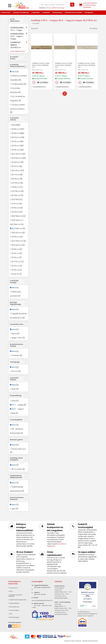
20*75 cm (16, 175)
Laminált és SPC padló (73, 13)
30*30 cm (16, 142)
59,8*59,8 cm (17, 216)
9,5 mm (15, 371)
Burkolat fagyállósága (16, 303)
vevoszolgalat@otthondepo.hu (42, 600)
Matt (14, 389)
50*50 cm (16, 237)
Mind (14, 72)
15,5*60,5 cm (17, 158)
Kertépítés (89, 13)
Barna (14, 334)
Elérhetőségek (14, 617)
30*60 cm (16, 133)
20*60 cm (16, 150)
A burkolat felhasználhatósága (18, 65)
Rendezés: (35, 28)
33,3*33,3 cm (17, 154)
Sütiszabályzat (14, 603)
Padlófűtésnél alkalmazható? (16, 477)
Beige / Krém (17, 338)
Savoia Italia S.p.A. (19, 449)
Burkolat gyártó (16, 440)
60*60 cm (16, 129)
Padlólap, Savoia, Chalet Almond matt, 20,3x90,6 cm (87, 65)
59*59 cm (16, 179)
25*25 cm (16, 146)
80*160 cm (16, 195)
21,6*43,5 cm (17, 245)
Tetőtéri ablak (6, 17)
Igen (13, 509)
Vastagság (15, 362)
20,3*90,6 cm (17, 228)
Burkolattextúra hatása (16, 345)
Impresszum (13, 588)
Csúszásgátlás (16, 420)
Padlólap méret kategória (16, 459)
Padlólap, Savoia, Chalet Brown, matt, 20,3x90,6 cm (41, 65)
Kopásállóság (16, 396)
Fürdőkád (46, 13)
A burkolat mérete (14, 119)
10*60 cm (15, 274)
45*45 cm (16, 183)
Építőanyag (19, 17)
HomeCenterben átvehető (17, 498)
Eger (63, 8)
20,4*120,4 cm (17, 241)
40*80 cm (16, 187)
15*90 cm (15, 253)
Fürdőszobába (18, 84)
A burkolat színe (17, 324)
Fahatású (15, 355)
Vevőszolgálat (14, 610)
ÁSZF (10, 591)
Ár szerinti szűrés (14, 58)
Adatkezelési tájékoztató (17, 600)
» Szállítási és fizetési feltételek (15, 596)
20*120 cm (16, 162)
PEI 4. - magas (17, 405)
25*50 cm (16, 208)
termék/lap (93, 28)
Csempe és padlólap (21, 13)
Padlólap (36, 20)
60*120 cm (16, 137)
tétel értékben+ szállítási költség (90, 5)
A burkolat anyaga (14, 282)
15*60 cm (15, 270)
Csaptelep (35, 13)
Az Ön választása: (15, 20)
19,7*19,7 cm (16, 262)
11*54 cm (15, 204)
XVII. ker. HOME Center (53, 8)
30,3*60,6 (15, 199)
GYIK (10, 614)
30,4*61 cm (16, 171)
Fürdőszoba (5, 13)
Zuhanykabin (57, 13)
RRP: (34, 70)
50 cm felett (17, 469)
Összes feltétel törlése (17, 51)
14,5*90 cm (16, 191)
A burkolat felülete (14, 379)
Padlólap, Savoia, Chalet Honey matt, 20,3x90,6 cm (64, 65)
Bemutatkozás (14, 607)
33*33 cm (16, 212)
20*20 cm (16, 266)
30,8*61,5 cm (17, 233)
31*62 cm (15, 257)
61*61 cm (15, 166)
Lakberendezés (32, 17)
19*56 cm (15, 249)
